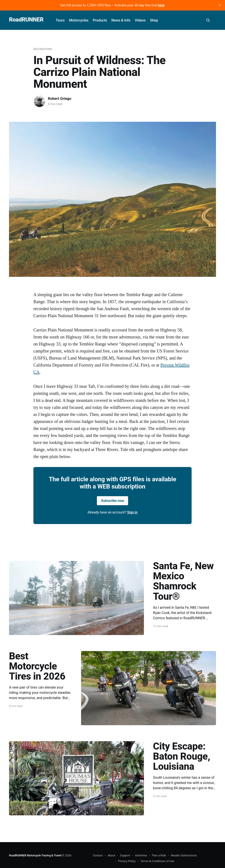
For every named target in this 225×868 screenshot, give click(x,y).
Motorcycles (79, 20)
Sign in (132, 512)
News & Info (121, 20)
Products (100, 20)
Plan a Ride (159, 855)
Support (125, 855)
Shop (154, 20)
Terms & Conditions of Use (157, 861)
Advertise (141, 855)
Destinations (43, 49)
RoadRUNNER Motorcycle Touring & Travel (35, 855)
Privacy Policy (127, 861)
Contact (98, 855)
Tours (60, 20)
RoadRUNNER (26, 20)
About (112, 855)
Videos (140, 20)
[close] (220, 5)
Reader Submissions (184, 855)
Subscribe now (112, 501)
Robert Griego (60, 98)
